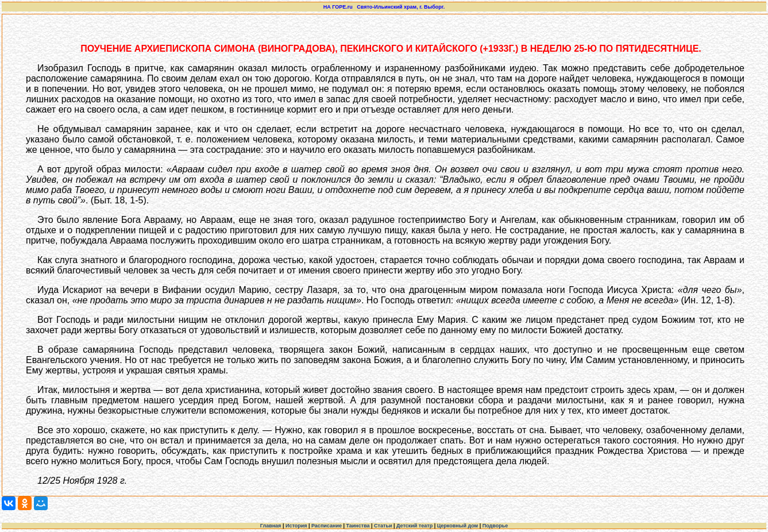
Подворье (495, 526)
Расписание (327, 526)
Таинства (358, 526)
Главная (271, 526)
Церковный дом (458, 526)
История (296, 526)
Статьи (383, 526)
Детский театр (414, 526)
